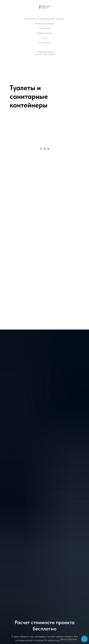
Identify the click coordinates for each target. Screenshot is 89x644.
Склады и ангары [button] (45, 33)
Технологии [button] (44, 28)
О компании (44, 43)
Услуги (44, 38)
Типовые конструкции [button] (45, 23)
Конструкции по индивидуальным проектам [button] (45, 19)
